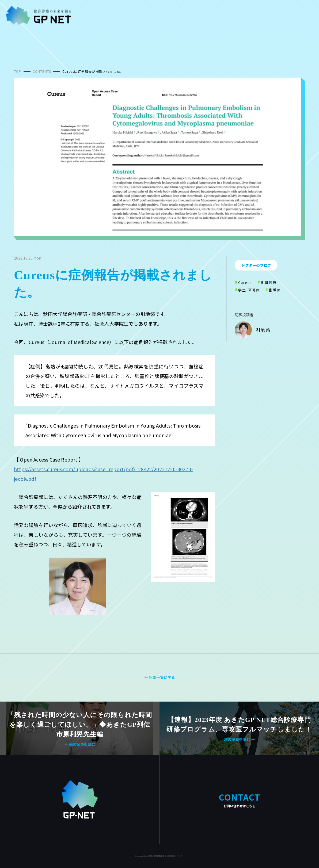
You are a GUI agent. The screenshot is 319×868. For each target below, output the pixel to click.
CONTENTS (42, 71)
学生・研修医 (249, 290)
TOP (18, 71)
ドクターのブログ (256, 265)
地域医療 (269, 282)
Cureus (245, 282)
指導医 (275, 290)
